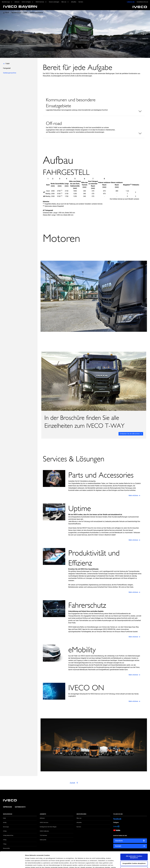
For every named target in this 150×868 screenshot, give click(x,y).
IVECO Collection (44, 831)
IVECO (7, 13)
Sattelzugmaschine (36, 13)
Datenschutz (20, 807)
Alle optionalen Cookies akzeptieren (134, 841)
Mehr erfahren (133, 495)
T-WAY (25, 13)
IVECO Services (44, 822)
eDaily (5, 822)
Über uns (79, 818)
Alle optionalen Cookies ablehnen (134, 853)
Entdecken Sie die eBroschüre (130, 434)
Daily (4, 818)
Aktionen (42, 818)
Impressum (7, 807)
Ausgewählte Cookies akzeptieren (134, 847)
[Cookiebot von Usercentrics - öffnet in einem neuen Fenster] (12, 864)
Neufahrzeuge (16, 13)
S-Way (5, 831)
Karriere (79, 827)
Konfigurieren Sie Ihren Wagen (48, 827)
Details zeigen (102, 864)
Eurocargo (6, 827)
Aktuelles (79, 822)
